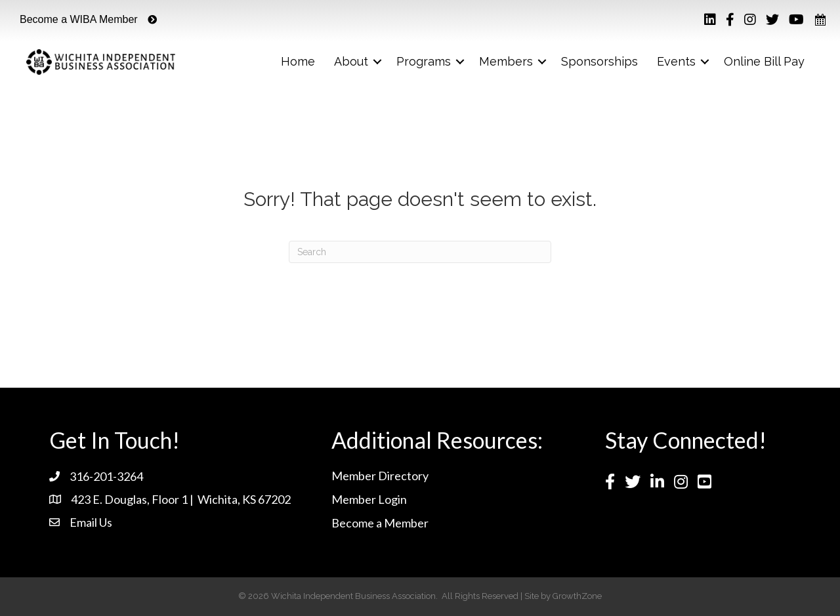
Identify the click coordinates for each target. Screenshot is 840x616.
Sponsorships (599, 61)
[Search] (420, 252)
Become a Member (380, 523)
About (351, 61)
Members (506, 61)
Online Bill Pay (764, 61)
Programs (424, 61)
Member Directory (380, 476)
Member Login (369, 499)
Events (676, 61)
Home (298, 61)
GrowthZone (577, 596)
